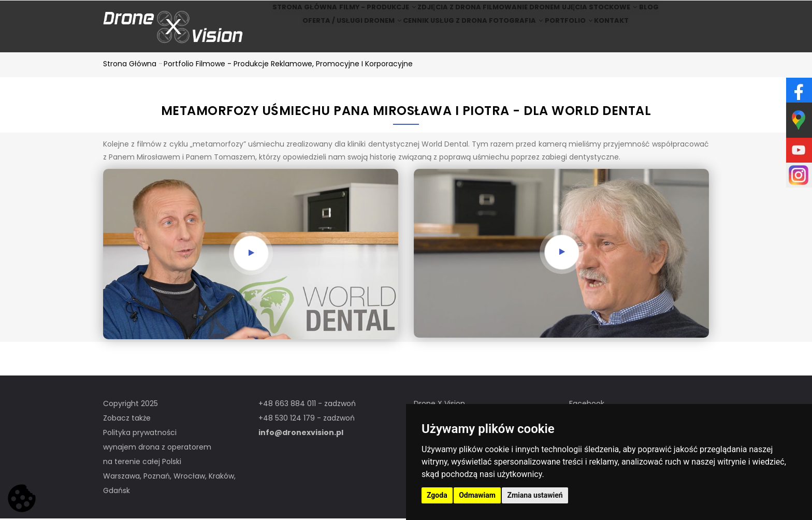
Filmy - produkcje (362, 14)
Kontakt (627, 41)
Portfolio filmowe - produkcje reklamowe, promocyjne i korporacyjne (288, 65)
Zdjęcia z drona (442, 14)
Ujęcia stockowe (606, 14)
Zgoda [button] (437, 495)
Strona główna (282, 14)
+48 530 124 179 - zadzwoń (307, 420)
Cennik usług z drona (431, 41)
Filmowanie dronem (521, 14)
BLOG (668, 14)
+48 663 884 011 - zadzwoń (307, 405)
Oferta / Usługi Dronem (333, 41)
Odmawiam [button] (477, 495)
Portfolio (573, 41)
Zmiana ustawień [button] (535, 495)
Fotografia (510, 41)
